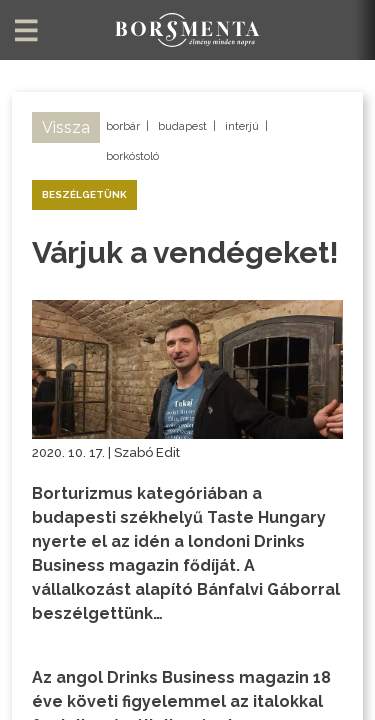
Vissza (66, 127)
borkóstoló (132, 156)
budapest (182, 126)
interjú (242, 126)
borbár (123, 126)
